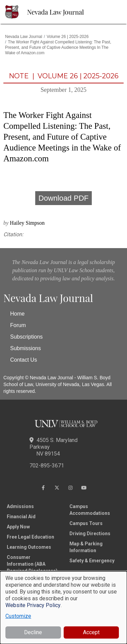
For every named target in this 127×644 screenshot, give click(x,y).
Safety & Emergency (92, 561)
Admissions (20, 506)
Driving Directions (90, 534)
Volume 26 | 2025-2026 (68, 37)
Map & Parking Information (86, 547)
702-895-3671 (47, 466)
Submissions (26, 348)
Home (17, 314)
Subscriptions (26, 337)
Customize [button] (18, 616)
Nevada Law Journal (56, 12)
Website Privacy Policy (33, 605)
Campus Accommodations (90, 510)
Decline (33, 632)
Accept (91, 632)
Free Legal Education (30, 537)
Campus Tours (86, 523)
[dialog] (63, 608)
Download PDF (64, 198)
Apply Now (18, 527)
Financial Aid (21, 517)
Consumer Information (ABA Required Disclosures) (32, 564)
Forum (18, 325)
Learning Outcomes (29, 547)
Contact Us (24, 360)
